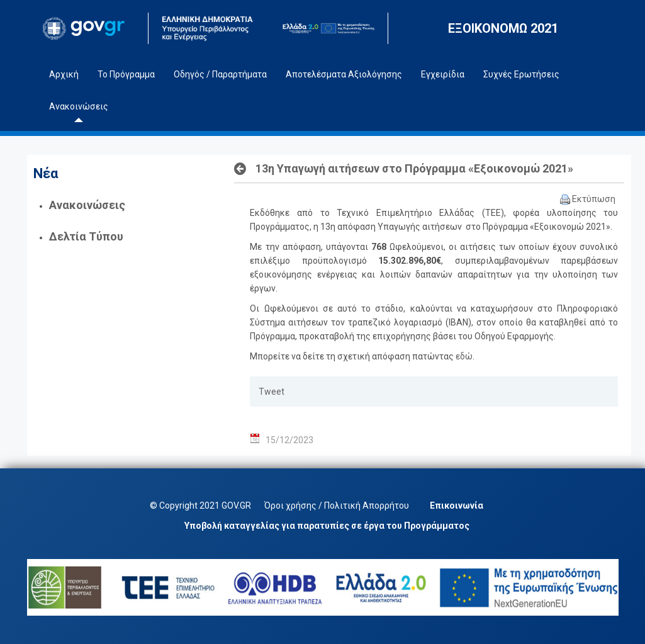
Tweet (272, 392)
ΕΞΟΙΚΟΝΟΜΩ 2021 (503, 28)
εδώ (464, 356)
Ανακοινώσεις (87, 205)
